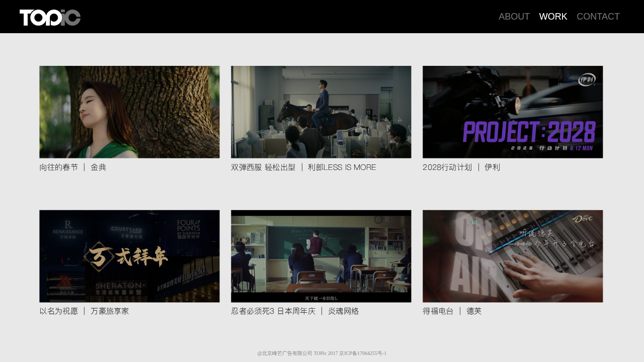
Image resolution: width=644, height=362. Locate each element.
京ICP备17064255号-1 (363, 353)
